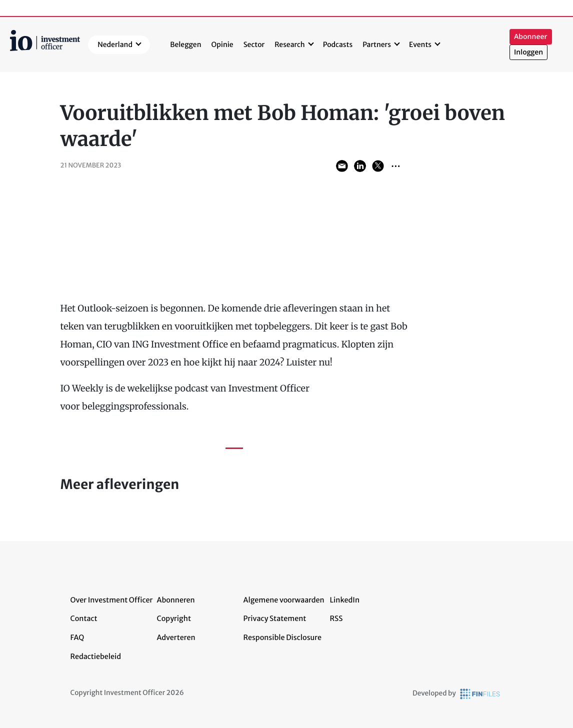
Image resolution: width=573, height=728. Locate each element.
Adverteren (176, 637)
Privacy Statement (275, 618)
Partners (377, 44)
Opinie (222, 44)
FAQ (77, 637)
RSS (336, 618)
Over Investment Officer (112, 600)
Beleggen (185, 44)
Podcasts (338, 44)
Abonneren (176, 600)
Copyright (174, 618)
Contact (84, 618)
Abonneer (530, 37)
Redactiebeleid (96, 656)
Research (290, 44)
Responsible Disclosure (283, 637)
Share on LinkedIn (360, 166)
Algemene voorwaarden (284, 600)
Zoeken (493, 44)
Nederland (115, 44)
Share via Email (342, 166)
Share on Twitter (378, 166)
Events (420, 44)
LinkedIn (345, 600)
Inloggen (528, 52)
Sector (254, 44)
